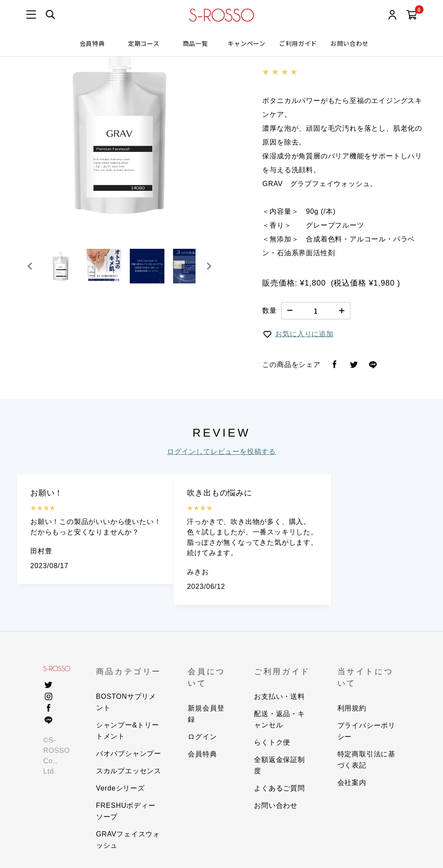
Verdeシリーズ (120, 788)
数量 (270, 310)
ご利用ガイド (298, 43)
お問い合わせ (350, 43)
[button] (61, 266)
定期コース (144, 43)
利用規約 (352, 708)
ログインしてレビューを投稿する (221, 452)
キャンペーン (246, 43)
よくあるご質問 (279, 788)
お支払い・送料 (279, 696)
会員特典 (92, 43)
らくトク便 (272, 742)
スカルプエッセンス (129, 771)
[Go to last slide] (30, 266)
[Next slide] (209, 266)
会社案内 (352, 783)
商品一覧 (195, 43)
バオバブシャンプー (129, 754)
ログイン (202, 737)
